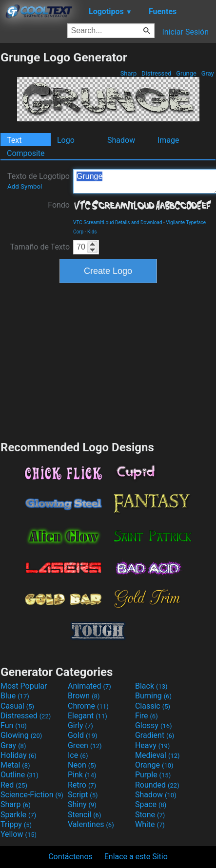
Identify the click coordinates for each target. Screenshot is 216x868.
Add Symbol (25, 186)
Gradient (155, 735)
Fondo (59, 205)
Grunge (186, 73)
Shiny (82, 804)
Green (85, 745)
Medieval (157, 755)
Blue (15, 696)
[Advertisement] (108, 361)
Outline (20, 775)
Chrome (88, 706)
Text (14, 140)
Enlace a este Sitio (136, 857)
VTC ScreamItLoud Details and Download (118, 222)
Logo (66, 140)
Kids (92, 232)
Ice (78, 755)
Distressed (157, 73)
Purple (153, 775)
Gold (83, 735)
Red (14, 785)
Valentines (91, 824)
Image (168, 140)
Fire (147, 716)
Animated (89, 686)
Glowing (21, 735)
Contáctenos (70, 857)
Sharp (128, 73)
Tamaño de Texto (40, 247)
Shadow (121, 140)
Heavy (152, 745)
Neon (82, 765)
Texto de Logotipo (39, 181)
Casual (17, 706)
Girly (80, 725)
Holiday (19, 755)
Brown (84, 696)
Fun (14, 725)
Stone (150, 815)
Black (151, 686)
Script (83, 795)
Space (151, 804)
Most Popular (24, 686)
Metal (15, 765)
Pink (82, 775)
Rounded (157, 785)
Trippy (16, 824)
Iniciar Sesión (185, 32)
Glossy (154, 725)
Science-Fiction (32, 795)
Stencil (84, 815)
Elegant (88, 716)
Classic (153, 706)
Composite (26, 153)
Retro (82, 785)
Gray (207, 73)
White (150, 824)
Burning (153, 696)
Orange (154, 765)
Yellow (19, 834)
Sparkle (18, 815)
